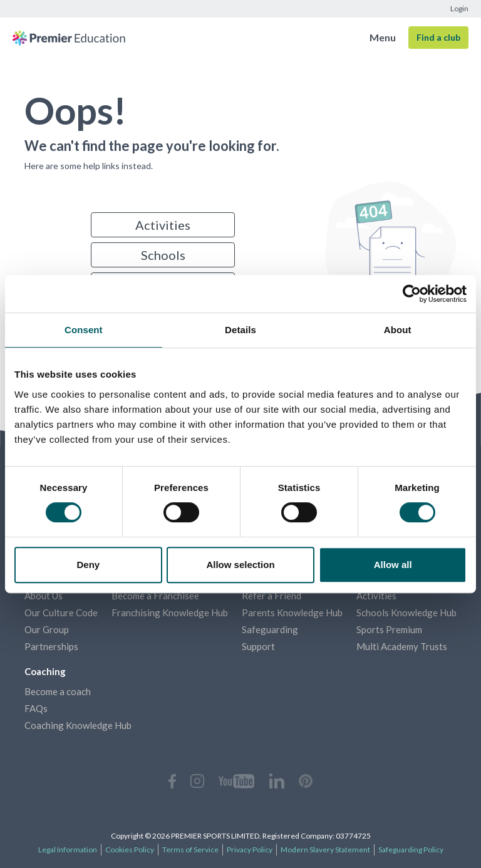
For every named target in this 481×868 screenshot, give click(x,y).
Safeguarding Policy (411, 850)
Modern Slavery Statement (325, 850)
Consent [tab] (84, 330)
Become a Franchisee (155, 596)
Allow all (393, 565)
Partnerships (51, 646)
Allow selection (240, 565)
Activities (163, 225)
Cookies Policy (130, 850)
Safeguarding (270, 629)
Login (459, 8)
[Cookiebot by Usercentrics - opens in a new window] (412, 294)
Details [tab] (240, 330)
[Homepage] (69, 38)
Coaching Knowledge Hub (78, 725)
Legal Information (68, 850)
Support (258, 646)
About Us (44, 596)
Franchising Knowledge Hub (170, 612)
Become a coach (58, 691)
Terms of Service (190, 850)
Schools (163, 255)
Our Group (47, 629)
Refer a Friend (272, 596)
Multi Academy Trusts (402, 646)
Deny (88, 565)
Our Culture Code (61, 612)
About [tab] (398, 330)
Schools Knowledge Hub (406, 612)
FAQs (36, 708)
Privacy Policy (250, 850)
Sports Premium (389, 629)
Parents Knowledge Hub (292, 612)
